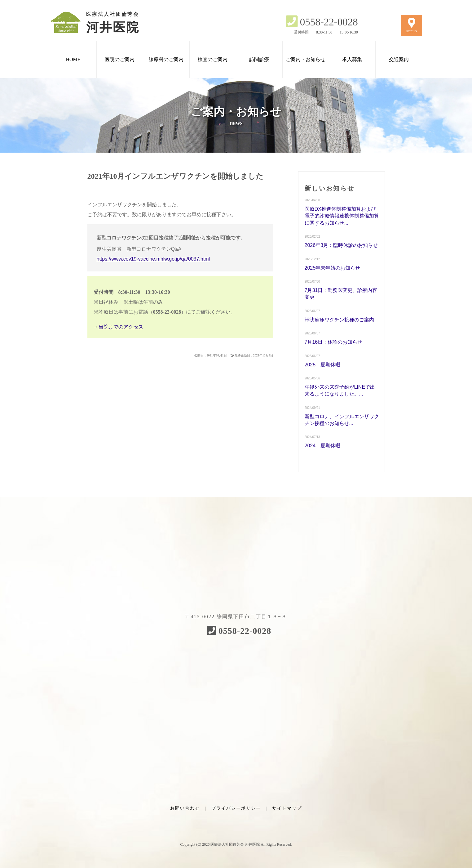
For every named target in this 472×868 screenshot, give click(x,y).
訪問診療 (259, 59)
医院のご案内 (120, 59)
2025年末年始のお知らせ (333, 268)
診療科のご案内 (166, 59)
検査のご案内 (213, 59)
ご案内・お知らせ (306, 59)
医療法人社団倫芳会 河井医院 (235, 844)
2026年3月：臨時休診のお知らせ (341, 245)
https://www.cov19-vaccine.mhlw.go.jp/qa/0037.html (153, 259)
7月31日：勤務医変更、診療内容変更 (341, 294)
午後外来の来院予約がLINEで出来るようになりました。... (340, 390)
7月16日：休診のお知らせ (334, 342)
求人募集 (352, 59)
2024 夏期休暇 (323, 446)
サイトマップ (287, 808)
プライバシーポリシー (236, 808)
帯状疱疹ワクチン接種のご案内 (339, 320)
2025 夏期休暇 (323, 365)
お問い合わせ (185, 808)
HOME (73, 59)
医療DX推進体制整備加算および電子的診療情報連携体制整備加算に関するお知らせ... (342, 216)
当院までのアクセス (121, 327)
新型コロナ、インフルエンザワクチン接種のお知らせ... (342, 420)
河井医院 (103, 22)
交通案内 (399, 59)
